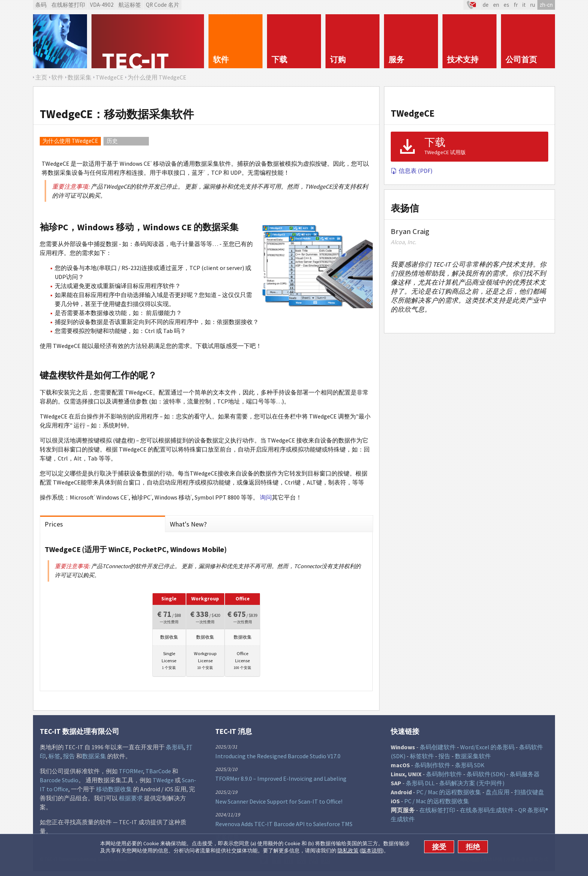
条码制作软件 (432, 768)
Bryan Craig (410, 231)
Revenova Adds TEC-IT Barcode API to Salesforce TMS (284, 826)
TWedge (163, 783)
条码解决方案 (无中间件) (472, 786)
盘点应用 (498, 795)
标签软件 (422, 759)
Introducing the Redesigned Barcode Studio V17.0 (278, 758)
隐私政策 (348, 850)
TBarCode (158, 774)
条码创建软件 (438, 750)
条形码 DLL (420, 786)
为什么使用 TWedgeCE (70, 141)
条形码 (175, 750)
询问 (266, 497)
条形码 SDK (470, 768)
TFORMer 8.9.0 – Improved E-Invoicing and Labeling (281, 781)
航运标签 (130, 5)
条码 (41, 5)
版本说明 (372, 850)
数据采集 (94, 759)
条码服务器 (525, 777)
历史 (112, 141)
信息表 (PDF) (412, 171)
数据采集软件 (473, 759)
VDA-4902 (102, 5)
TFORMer (131, 774)
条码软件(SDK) (486, 777)
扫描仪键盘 (529, 795)
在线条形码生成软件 (487, 813)
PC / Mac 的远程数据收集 (449, 795)
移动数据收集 (114, 792)
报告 (69, 759)
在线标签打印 (68, 5)
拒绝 (473, 847)
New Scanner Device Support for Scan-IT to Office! (279, 804)
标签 (54, 759)
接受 (439, 847)
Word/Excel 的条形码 (487, 750)
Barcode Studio (59, 783)
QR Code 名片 (163, 5)
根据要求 (131, 801)
